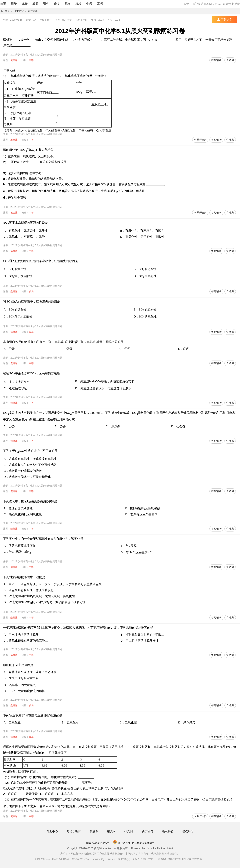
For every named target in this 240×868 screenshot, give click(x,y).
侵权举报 (188, 831)
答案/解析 (216, 60)
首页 (3, 4)
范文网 (111, 831)
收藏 (230, 60)
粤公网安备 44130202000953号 (134, 843)
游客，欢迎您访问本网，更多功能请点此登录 (212, 4)
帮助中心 (52, 831)
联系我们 (168, 831)
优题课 (94, 831)
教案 (35, 4)
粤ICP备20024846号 (97, 843)
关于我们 (147, 831)
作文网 (129, 831)
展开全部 (200, 140)
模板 (78, 4)
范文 (68, 4)
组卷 (14, 4)
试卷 (25, 4)
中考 (89, 4)
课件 (46, 4)
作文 (57, 4)
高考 (100, 4)
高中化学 (19, 11)
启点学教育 (74, 831)
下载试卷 (225, 19)
